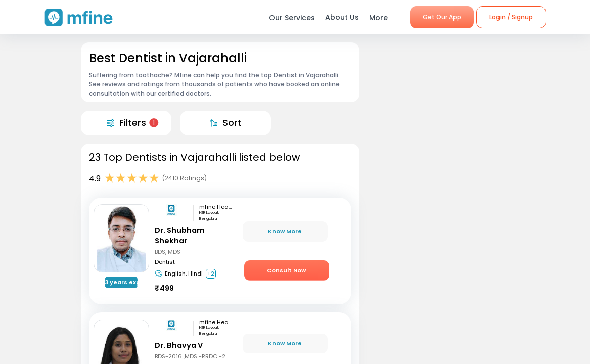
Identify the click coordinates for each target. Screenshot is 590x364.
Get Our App (442, 17)
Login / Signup (511, 17)
